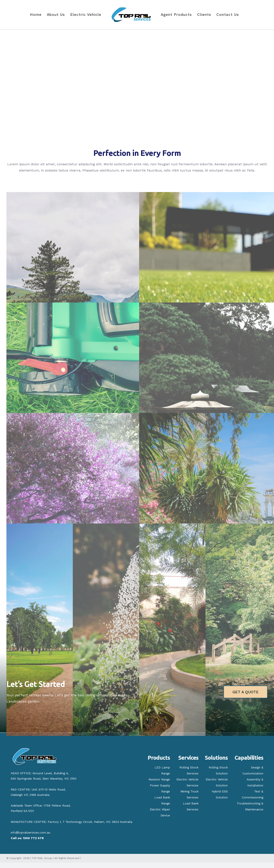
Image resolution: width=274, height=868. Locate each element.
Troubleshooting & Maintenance (250, 806)
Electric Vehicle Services (187, 782)
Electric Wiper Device (160, 812)
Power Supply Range (160, 788)
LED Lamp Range (162, 770)
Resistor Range (159, 779)
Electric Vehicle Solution (217, 782)
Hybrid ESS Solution (220, 794)
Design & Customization (253, 770)
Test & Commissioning (253, 794)
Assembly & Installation (255, 782)
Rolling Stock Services (189, 770)
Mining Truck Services (189, 794)
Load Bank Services (191, 806)
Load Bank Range (162, 800)
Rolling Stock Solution (218, 770)
